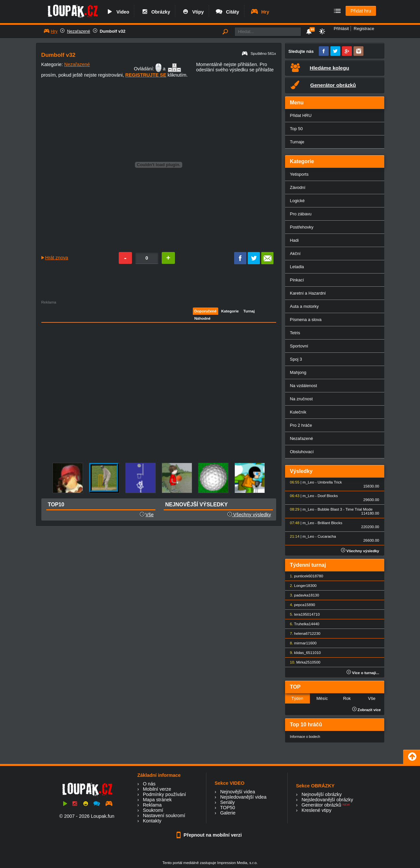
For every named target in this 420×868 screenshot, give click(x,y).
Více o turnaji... (363, 673)
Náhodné (203, 318)
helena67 (302, 633)
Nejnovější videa (238, 792)
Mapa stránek (157, 800)
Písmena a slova (306, 320)
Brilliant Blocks (330, 523)
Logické (297, 201)
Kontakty (152, 821)
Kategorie (230, 311)
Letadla (297, 267)
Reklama (152, 805)
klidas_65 (302, 653)
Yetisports (299, 174)
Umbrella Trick (330, 482)
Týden (297, 698)
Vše (150, 515)
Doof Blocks (328, 496)
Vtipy (192, 12)
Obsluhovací (302, 452)
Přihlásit (341, 29)
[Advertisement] (113, 381)
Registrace (364, 29)
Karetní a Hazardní (308, 293)
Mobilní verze (157, 789)
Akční (295, 253)
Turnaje (297, 142)
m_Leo (308, 482)
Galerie (228, 813)
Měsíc (322, 698)
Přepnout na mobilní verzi (210, 835)
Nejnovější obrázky (322, 794)
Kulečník (298, 412)
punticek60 (303, 576)
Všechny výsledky (249, 515)
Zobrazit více (367, 710)
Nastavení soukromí (164, 815)
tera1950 (301, 614)
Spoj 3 (296, 359)
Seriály (228, 802)
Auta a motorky (304, 306)
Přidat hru (361, 11)
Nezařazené (79, 31)
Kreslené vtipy (316, 810)
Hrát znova (57, 258)
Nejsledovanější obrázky (327, 800)
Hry (260, 12)
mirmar (300, 643)
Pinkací (297, 280)
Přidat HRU (301, 115)
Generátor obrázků (321, 805)
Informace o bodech (305, 737)
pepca (299, 605)
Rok (347, 698)
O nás (149, 784)
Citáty (227, 12)
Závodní (298, 187)
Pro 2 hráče (301, 425)
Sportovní (299, 346)
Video (117, 12)
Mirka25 (303, 662)
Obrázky (155, 12)
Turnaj (249, 311)
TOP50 (227, 808)
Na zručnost (301, 399)
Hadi (294, 240)
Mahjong (298, 372)
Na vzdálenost (304, 386)
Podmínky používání (164, 794)
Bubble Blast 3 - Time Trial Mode (345, 509)
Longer (300, 586)
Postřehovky (302, 227)
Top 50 (296, 129)
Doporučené (206, 311)
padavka (301, 595)
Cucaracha (327, 536)
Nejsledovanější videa (243, 797)
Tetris (295, 333)
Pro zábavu (301, 214)
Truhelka (301, 624)
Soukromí (153, 810)
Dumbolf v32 (113, 31)
